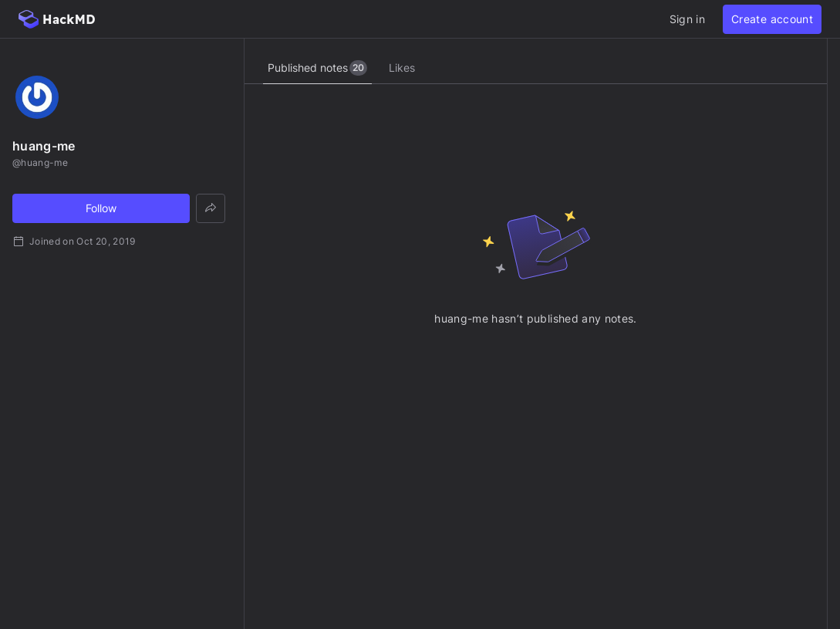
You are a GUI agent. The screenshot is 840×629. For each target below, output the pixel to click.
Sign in (687, 19)
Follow (101, 208)
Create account (772, 19)
